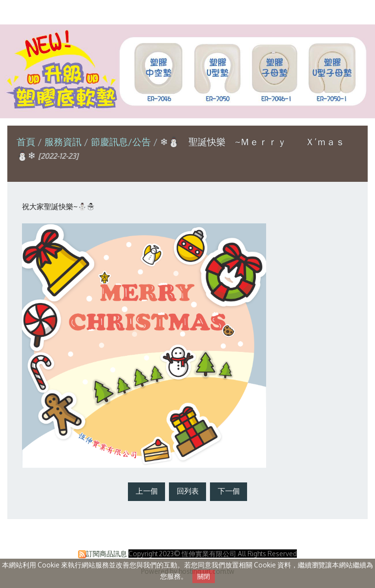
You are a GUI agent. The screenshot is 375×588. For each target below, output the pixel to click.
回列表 (188, 491)
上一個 (147, 491)
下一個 (229, 491)
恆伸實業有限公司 (187, 11)
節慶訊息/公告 (121, 142)
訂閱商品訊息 (106, 554)
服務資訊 (64, 142)
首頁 (26, 142)
